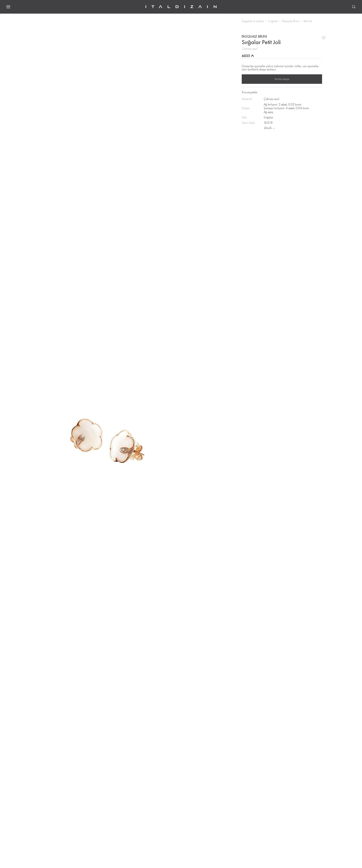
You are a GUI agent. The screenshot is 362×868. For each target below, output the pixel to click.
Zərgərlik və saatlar (253, 21)
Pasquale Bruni (291, 21)
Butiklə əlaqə (282, 79)
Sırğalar (273, 21)
